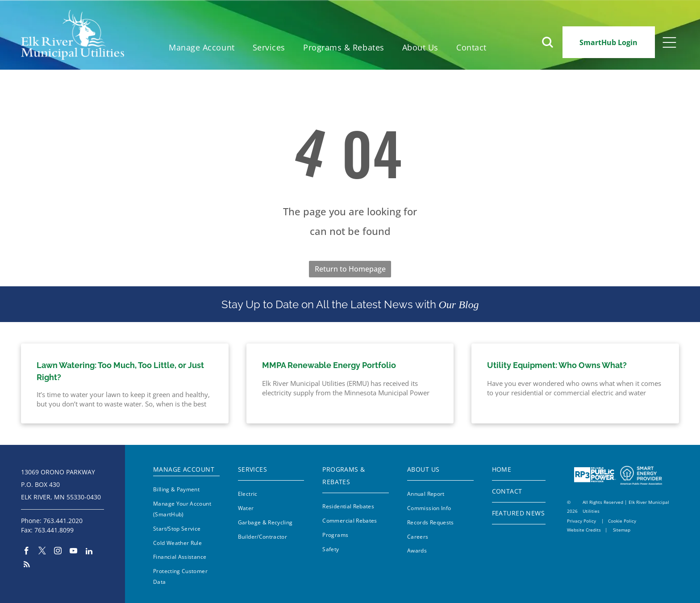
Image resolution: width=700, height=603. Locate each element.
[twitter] (42, 552)
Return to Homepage (350, 269)
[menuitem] (202, 48)
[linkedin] (89, 552)
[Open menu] (669, 42)
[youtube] (73, 552)
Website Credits (584, 530)
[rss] (27, 565)
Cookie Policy (622, 521)
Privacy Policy (581, 521)
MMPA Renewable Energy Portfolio (329, 365)
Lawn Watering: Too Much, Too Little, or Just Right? (120, 371)
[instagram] (58, 552)
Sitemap (622, 530)
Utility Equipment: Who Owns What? (557, 365)
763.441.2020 (63, 521)
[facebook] (27, 552)
